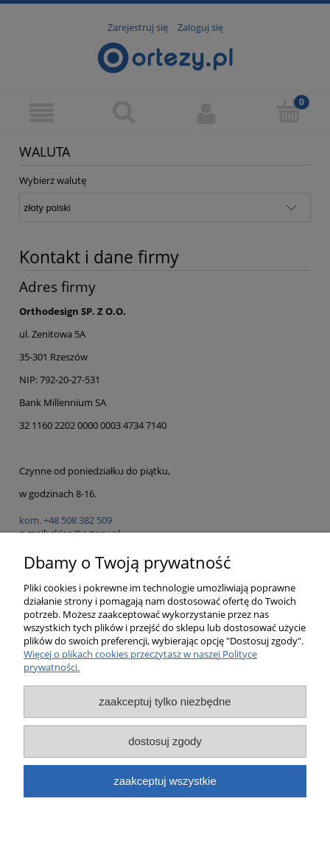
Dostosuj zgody (165, 741)
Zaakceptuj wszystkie (165, 781)
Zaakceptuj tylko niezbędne (165, 701)
